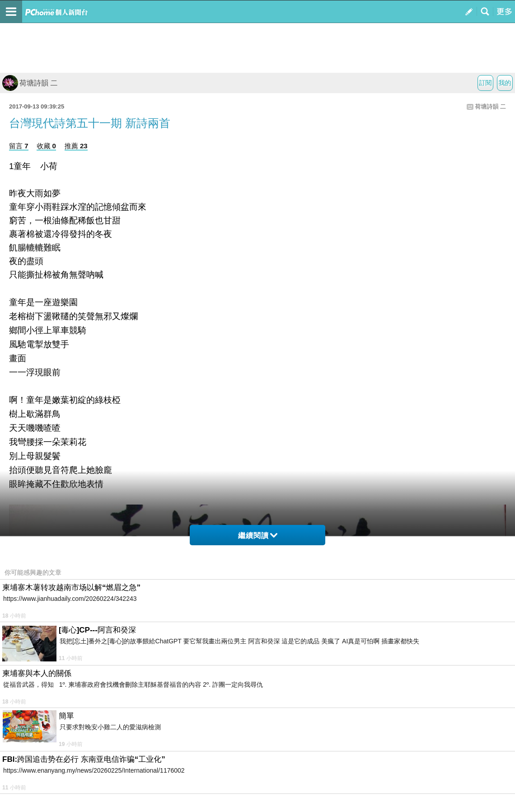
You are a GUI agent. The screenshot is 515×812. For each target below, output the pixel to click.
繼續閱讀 (258, 536)
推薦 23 (76, 146)
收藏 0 (46, 146)
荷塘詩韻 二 (30, 83)
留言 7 (19, 146)
